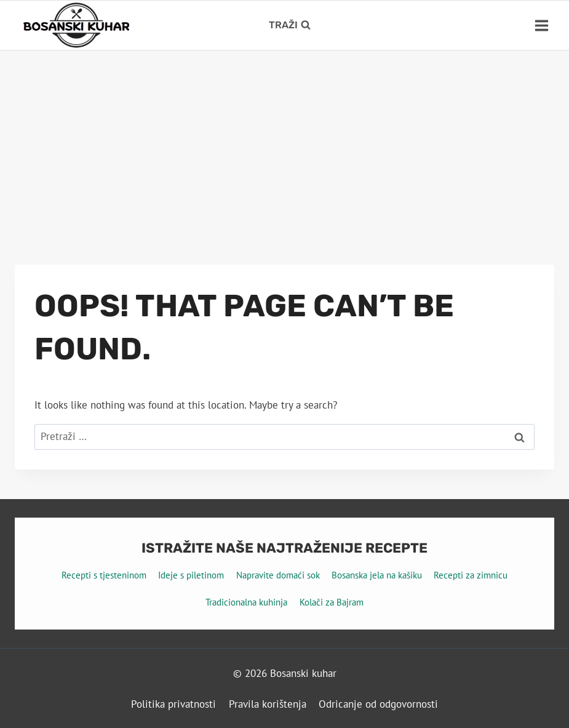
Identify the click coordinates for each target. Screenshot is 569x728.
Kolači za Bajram (332, 602)
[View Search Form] (290, 25)
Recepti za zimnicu (471, 575)
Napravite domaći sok (278, 575)
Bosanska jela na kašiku (377, 575)
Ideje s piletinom (191, 575)
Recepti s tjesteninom (104, 575)
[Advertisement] (284, 143)
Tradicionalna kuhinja (246, 602)
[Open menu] (541, 25)
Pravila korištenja (268, 704)
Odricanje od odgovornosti (378, 704)
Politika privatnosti (173, 704)
